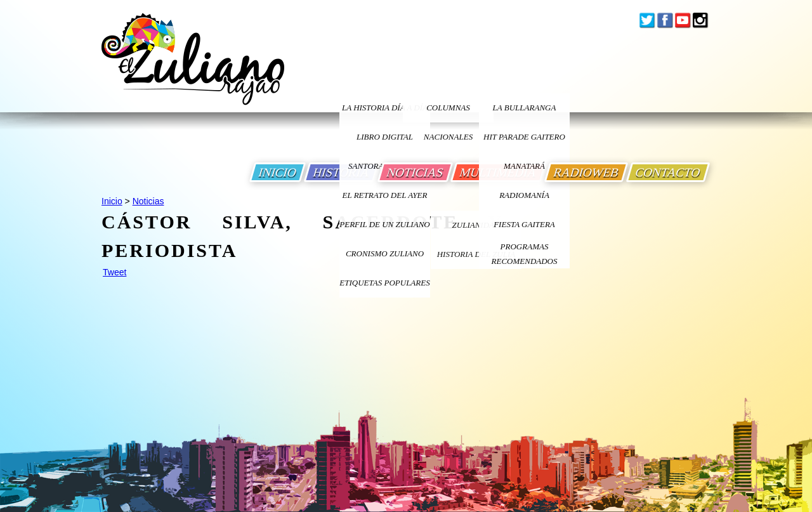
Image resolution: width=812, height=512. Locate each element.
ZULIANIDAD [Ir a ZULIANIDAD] (476, 225)
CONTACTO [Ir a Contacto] (668, 172)
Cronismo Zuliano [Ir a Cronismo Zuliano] (385, 253)
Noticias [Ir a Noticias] (148, 201)
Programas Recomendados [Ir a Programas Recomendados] (525, 254)
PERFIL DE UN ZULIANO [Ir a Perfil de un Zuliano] (384, 224)
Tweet (115, 272)
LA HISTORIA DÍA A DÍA (385, 108)
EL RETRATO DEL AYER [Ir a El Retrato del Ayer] (384, 195)
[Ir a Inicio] (193, 69)
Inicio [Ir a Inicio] (112, 201)
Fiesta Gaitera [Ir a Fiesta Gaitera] (524, 224)
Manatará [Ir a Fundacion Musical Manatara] (524, 166)
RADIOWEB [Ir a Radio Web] (586, 172)
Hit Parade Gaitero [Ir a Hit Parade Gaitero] (524, 137)
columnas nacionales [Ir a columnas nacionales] (448, 113)
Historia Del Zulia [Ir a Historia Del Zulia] (476, 254)
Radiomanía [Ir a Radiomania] (524, 195)
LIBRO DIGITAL (385, 137)
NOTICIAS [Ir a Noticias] (415, 172)
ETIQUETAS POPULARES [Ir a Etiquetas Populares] (384, 283)
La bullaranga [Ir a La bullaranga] (525, 108)
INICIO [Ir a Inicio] (278, 172)
